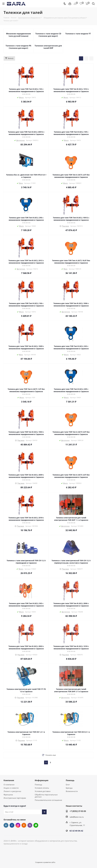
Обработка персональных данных (46, 796)
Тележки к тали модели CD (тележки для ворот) (48, 35)
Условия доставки (43, 791)
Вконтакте (6, 825)
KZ (71, 831)
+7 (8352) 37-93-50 (78, 811)
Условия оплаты (42, 788)
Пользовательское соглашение (48, 800)
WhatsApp (36, 825)
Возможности (72, 791)
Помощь (38, 785)
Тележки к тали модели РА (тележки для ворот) (18, 47)
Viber (30, 825)
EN (79, 831)
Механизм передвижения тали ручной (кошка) (18, 35)
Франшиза (8, 795)
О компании (9, 785)
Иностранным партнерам (15, 798)
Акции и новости (11, 788)
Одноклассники (24, 825)
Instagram (18, 825)
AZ (82, 831)
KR (76, 831)
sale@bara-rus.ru (77, 817)
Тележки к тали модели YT (78, 34)
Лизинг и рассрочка (12, 791)
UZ (73, 831)
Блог (68, 785)
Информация (42, 780)
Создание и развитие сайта (45, 862)
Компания (9, 780)
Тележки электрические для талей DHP (48, 47)
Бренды (69, 788)
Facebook (12, 825)
